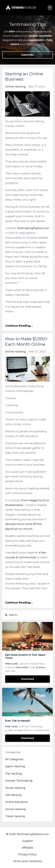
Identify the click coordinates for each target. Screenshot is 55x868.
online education (17, 802)
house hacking (15, 788)
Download (28, 679)
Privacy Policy (27, 854)
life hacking (13, 795)
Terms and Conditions (27, 861)
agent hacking (15, 766)
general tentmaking (19, 781)
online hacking (15, 87)
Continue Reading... (19, 326)
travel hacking (15, 816)
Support (28, 841)
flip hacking (13, 774)
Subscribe (28, 55)
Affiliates (28, 848)
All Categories (14, 759)
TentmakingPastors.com (33, 228)
